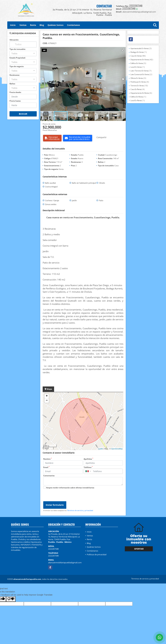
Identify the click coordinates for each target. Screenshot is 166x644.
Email (46, 467)
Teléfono (88, 467)
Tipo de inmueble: (18, 49)
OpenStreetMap (117, 449)
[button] (123, 50)
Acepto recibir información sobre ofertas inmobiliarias (70, 488)
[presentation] (66, 495)
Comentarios (49, 476)
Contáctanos (73, 25)
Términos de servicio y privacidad (80, 510)
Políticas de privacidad (97, 554)
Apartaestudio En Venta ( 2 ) (141, 48)
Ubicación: (14, 40)
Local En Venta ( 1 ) (138, 67)
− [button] (47, 401)
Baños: (12, 84)
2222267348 (136, 6)
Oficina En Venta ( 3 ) (138, 78)
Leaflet (101, 449)
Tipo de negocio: (17, 66)
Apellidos (88, 459)
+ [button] (47, 396)
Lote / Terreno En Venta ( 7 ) (141, 71)
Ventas (23, 25)
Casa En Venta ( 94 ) (138, 56)
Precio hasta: (15, 101)
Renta (33, 25)
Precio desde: (15, 92)
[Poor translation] (11, 599)
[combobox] (23, 53)
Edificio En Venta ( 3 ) (138, 63)
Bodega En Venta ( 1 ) (139, 52)
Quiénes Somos (56, 25)
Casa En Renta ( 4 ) (138, 89)
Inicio (13, 25)
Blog (42, 25)
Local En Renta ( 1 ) (138, 100)
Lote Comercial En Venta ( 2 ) (141, 74)
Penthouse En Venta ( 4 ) (140, 82)
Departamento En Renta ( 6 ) (141, 93)
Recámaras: (15, 75)
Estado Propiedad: (18, 58)
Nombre (47, 459)
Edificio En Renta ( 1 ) (138, 97)
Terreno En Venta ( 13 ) (139, 86)
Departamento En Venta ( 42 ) (142, 60)
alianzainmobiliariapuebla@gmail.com (65, 563)
